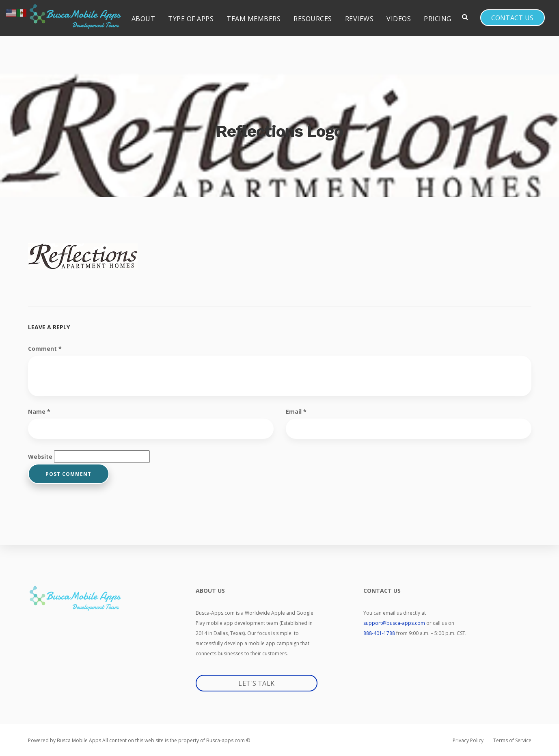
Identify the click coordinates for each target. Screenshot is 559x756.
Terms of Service (512, 740)
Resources (313, 15)
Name (39, 411)
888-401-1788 (379, 633)
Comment (45, 349)
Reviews (359, 15)
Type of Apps (191, 15)
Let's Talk (256, 683)
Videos (399, 15)
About (144, 15)
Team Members (254, 15)
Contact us (513, 15)
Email (296, 411)
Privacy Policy (468, 740)
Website (40, 457)
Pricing (438, 15)
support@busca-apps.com (394, 623)
